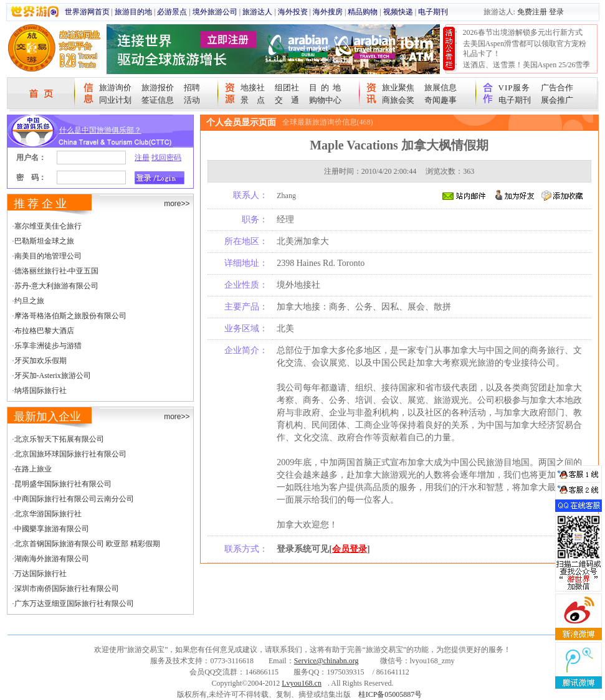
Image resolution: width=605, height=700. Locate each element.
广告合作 (557, 87)
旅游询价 (115, 87)
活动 (192, 100)
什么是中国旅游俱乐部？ (100, 130)
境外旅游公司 (215, 12)
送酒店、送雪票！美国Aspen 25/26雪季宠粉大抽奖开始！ (527, 70)
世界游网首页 (87, 12)
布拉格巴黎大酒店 (44, 331)
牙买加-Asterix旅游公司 (53, 376)
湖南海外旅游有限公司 (52, 559)
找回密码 (166, 158)
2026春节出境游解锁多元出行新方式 (523, 32)
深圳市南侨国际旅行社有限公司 (67, 589)
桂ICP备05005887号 (390, 694)
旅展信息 (441, 87)
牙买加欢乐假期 (40, 361)
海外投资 (293, 12)
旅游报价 (158, 87)
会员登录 (350, 549)
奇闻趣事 (441, 100)
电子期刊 (433, 12)
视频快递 (398, 12)
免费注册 (532, 12)
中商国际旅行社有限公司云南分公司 (74, 499)
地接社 (253, 87)
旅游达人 (257, 12)
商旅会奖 (398, 100)
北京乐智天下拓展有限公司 (59, 439)
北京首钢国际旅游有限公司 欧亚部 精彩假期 (87, 544)
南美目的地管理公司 (48, 256)
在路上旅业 (33, 469)
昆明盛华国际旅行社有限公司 (63, 484)
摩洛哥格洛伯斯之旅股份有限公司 (70, 316)
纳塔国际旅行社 (40, 390)
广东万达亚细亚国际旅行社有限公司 (74, 603)
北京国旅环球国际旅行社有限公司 (70, 454)
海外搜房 (328, 12)
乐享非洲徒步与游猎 (48, 346)
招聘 (192, 87)
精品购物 (363, 12)
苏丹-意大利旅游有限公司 (57, 286)
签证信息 (158, 100)
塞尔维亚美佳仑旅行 (48, 226)
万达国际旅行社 (40, 574)
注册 (142, 158)
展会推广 (557, 100)
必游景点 (172, 12)
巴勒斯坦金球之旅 (44, 241)
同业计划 (115, 100)
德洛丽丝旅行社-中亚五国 (57, 271)
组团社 (287, 87)
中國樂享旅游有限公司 (52, 529)
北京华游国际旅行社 (48, 514)
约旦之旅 (29, 301)
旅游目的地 (133, 12)
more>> (177, 204)
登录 (556, 12)
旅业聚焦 (398, 87)
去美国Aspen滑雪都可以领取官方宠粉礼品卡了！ (525, 49)
